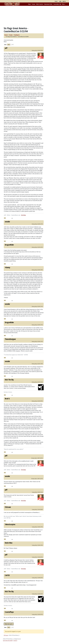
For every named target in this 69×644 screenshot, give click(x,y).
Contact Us (15, 641)
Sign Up (64, 1)
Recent (6, 35)
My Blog (24, 215)
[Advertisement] (34, 16)
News (30, 4)
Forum (56, 1)
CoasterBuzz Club (57, 4)
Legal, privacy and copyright (8, 641)
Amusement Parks (48, 4)
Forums (34, 4)
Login (60, 1)
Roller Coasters (40, 4)
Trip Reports (17, 35)
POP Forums (6, 635)
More (63, 4)
